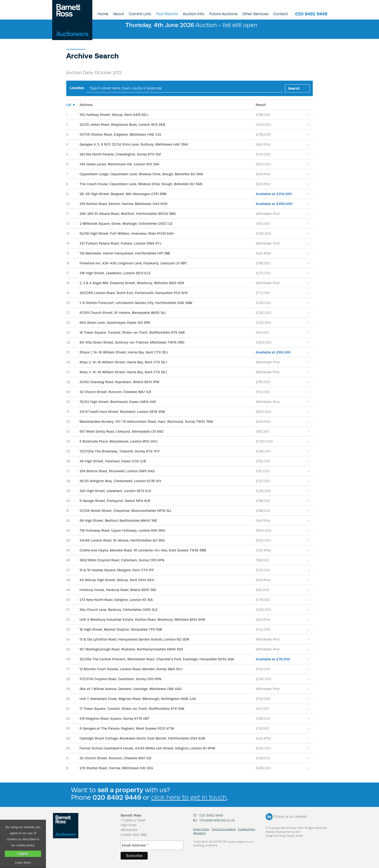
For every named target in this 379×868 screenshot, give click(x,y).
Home (103, 14)
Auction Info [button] (194, 14)
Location (77, 88)
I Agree (23, 854)
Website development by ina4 (283, 832)
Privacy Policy (201, 829)
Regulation (199, 833)
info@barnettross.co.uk (217, 820)
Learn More (23, 863)
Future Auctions (223, 14)
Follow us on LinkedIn (290, 817)
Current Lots (140, 14)
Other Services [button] (255, 14)
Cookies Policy (247, 829)
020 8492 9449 (311, 14)
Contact (281, 14)
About (119, 14)
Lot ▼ (71, 105)
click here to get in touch (189, 797)
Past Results (167, 14)
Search (294, 88)
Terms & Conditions (224, 829)
